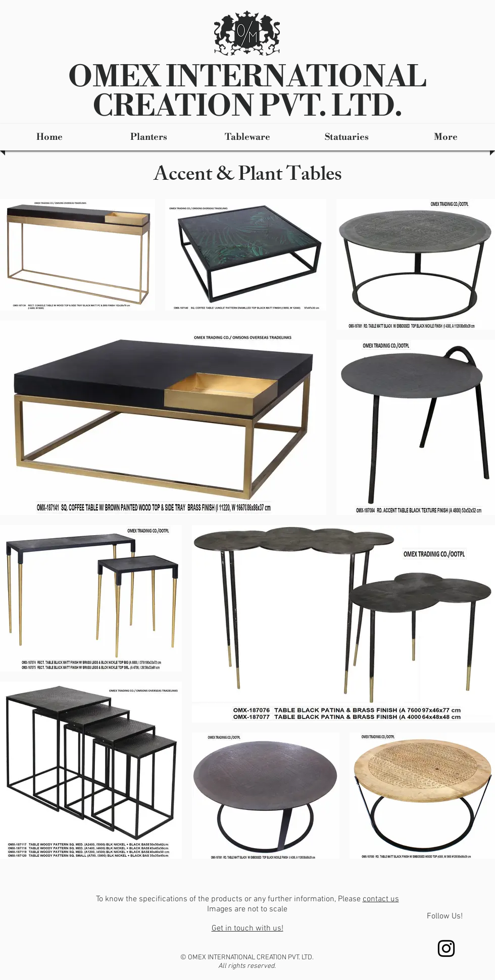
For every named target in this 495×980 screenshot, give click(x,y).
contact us (381, 899)
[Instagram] (446, 948)
